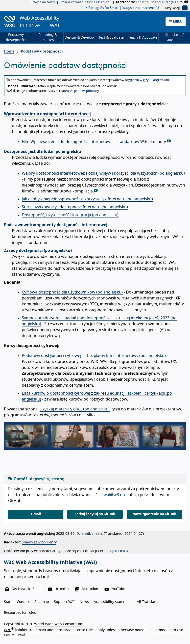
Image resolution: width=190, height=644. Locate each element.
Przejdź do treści (43, 2)
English (141, 2)
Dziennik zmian (89, 534)
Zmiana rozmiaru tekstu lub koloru (85, 2)
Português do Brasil (103, 8)
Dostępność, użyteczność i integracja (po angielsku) (70, 215)
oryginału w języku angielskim (147, 80)
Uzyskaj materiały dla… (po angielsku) (75, 409)
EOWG (121, 551)
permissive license (70, 630)
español (155, 2)
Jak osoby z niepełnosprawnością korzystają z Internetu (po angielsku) (87, 199)
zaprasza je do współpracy (80, 91)
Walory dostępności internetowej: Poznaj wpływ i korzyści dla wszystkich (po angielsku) (103, 173)
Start (8, 602)
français (170, 2)
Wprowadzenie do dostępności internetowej (47, 114)
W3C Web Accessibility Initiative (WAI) (50, 563)
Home (9, 51)
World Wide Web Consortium (58, 624)
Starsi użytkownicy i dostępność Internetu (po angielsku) (75, 207)
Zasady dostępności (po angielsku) (38, 251)
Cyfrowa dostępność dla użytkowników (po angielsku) (72, 292)
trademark (37, 630)
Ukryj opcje (173, 8)
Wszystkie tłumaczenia (141, 8)
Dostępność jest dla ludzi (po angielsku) (43, 152)
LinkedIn (62, 589)
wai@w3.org (115, 495)
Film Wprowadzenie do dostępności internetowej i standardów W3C (85, 142)
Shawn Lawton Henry (39, 542)
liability (21, 630)
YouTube (118, 589)
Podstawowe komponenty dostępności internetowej (56, 225)
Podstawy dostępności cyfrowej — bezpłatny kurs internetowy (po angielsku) (94, 356)
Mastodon (90, 589)
